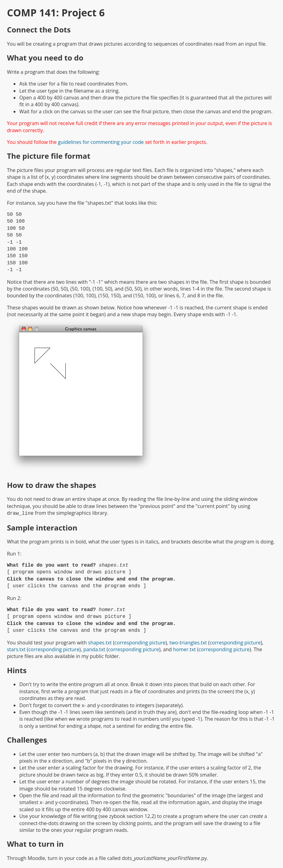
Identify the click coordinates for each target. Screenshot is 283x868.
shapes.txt (100, 642)
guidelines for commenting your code (101, 142)
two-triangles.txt (188, 642)
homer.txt (185, 649)
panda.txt (94, 649)
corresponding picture (140, 642)
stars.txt (16, 649)
